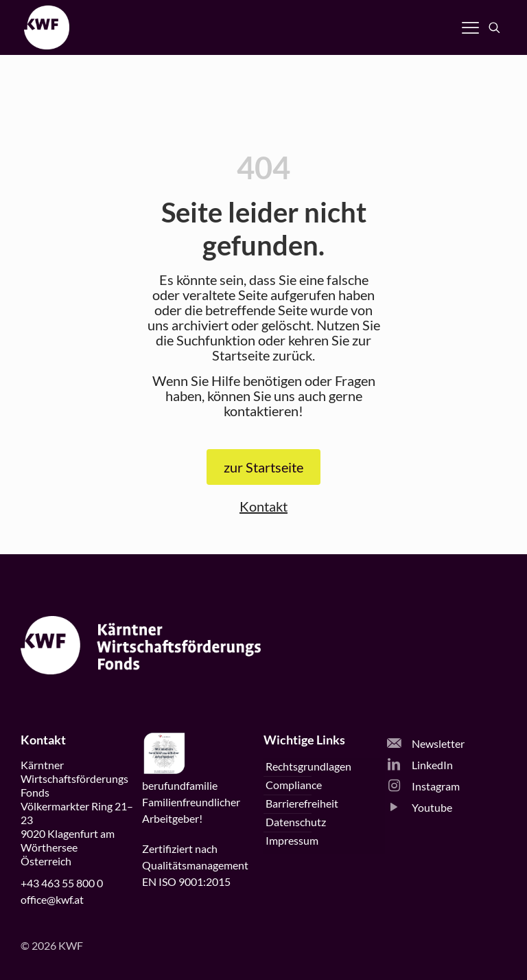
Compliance (294, 785)
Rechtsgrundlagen (308, 766)
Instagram (423, 786)
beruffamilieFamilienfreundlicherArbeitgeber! (191, 802)
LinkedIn (420, 765)
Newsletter (426, 743)
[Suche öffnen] (494, 28)
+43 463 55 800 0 (62, 883)
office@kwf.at (52, 899)
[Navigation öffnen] (470, 27)
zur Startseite (263, 467)
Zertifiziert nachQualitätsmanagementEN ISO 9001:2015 (195, 865)
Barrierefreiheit (302, 803)
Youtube (420, 807)
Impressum (292, 840)
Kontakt (263, 506)
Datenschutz (296, 822)
